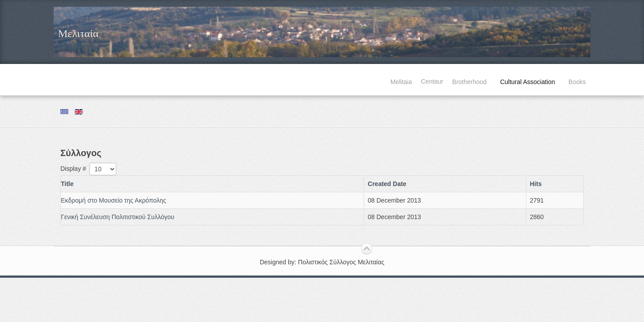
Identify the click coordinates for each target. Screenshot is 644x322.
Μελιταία (78, 34)
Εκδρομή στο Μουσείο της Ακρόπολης (113, 200)
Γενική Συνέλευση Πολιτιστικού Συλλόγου (118, 217)
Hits (536, 184)
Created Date (387, 184)
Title (67, 184)
